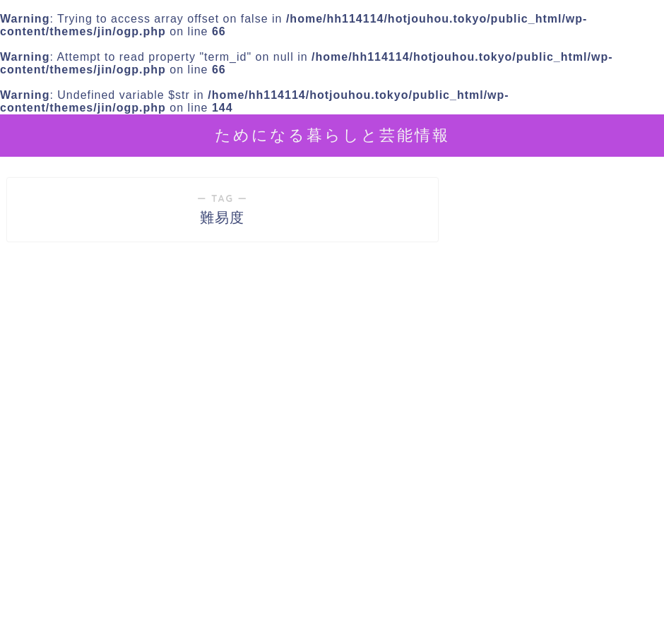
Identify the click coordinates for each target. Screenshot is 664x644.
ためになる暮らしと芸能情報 (332, 135)
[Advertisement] (557, 513)
